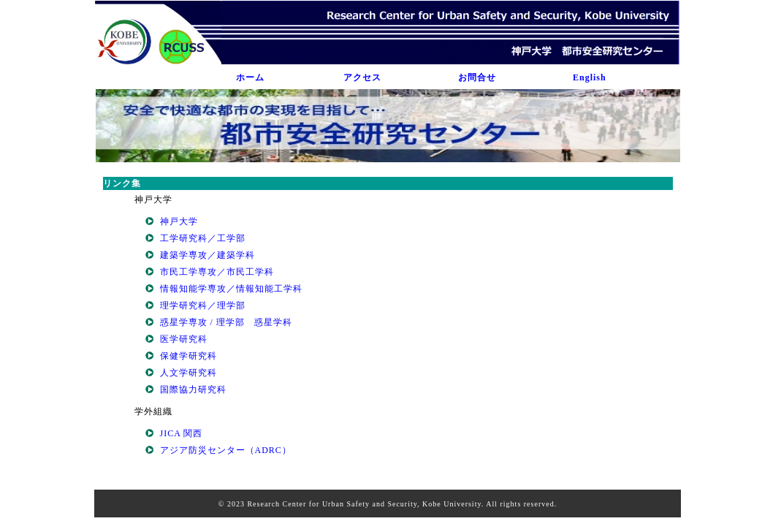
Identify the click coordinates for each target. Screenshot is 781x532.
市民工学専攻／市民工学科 (217, 272)
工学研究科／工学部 (203, 238)
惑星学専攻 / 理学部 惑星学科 (226, 322)
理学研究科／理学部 (203, 305)
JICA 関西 (182, 433)
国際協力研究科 (193, 389)
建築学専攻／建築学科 (207, 255)
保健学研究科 (188, 356)
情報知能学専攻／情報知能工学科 (231, 289)
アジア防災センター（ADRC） (226, 450)
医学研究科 (184, 339)
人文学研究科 (188, 373)
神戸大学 (179, 221)
